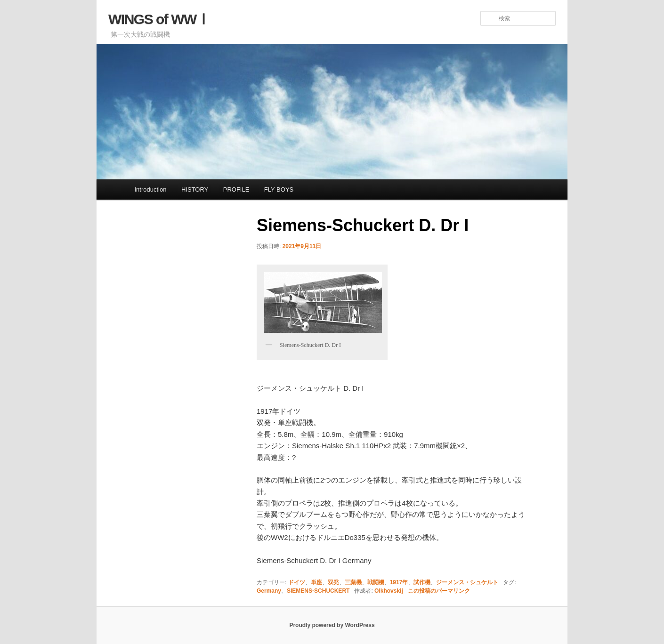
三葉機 (353, 582)
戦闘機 (376, 582)
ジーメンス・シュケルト (467, 582)
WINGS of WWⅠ (159, 19)
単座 (316, 582)
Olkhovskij (389, 591)
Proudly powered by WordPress (332, 625)
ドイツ (297, 582)
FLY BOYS (279, 189)
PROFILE (236, 189)
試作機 (422, 582)
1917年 (399, 582)
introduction (150, 189)
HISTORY (195, 189)
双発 (333, 582)
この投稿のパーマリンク (439, 591)
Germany (269, 591)
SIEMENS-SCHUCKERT (318, 591)
